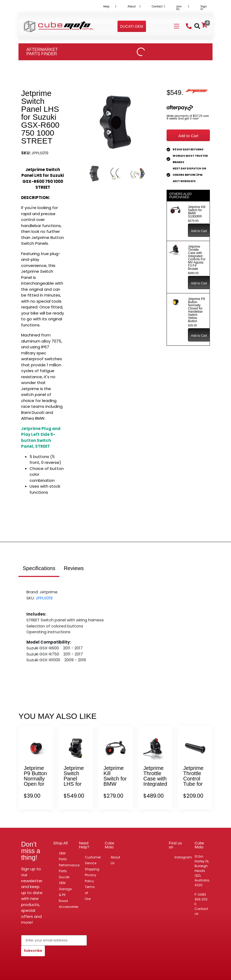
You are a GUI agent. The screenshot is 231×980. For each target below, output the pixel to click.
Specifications (39, 568)
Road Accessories (69, 904)
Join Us (179, 8)
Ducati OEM (64, 880)
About (132, 6)
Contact (157, 6)
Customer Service (93, 860)
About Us (115, 860)
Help (106, 6)
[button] (132, 26)
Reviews (74, 568)
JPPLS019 (44, 598)
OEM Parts (63, 856)
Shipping (92, 869)
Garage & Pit (65, 892)
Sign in (204, 8)
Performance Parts (69, 868)
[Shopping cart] (204, 25)
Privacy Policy (91, 878)
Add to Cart (188, 136)
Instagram (183, 857)
